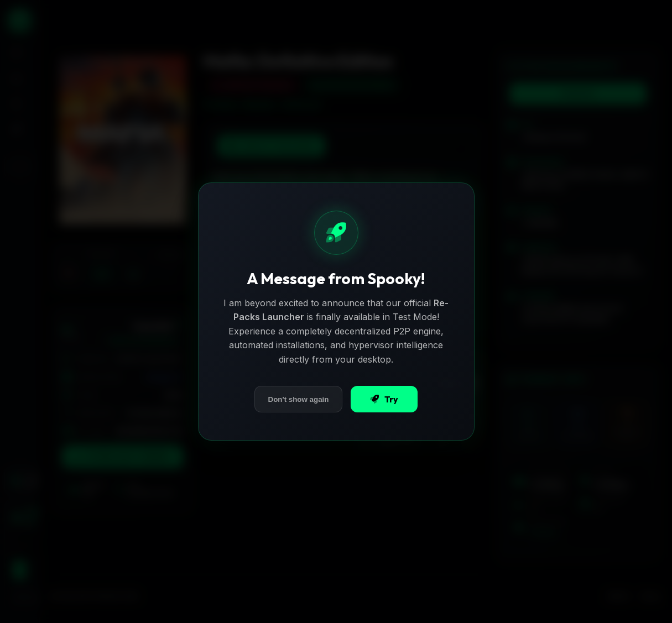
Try (384, 399)
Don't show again (299, 399)
